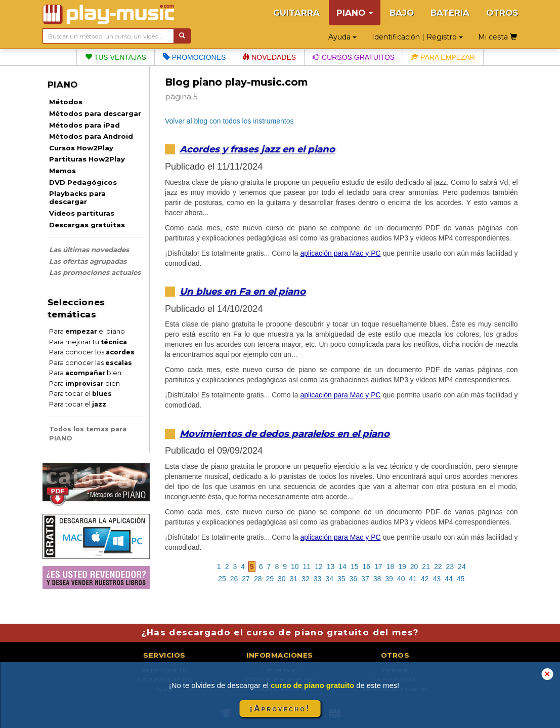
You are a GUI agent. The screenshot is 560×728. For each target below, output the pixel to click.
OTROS (502, 13)
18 (391, 567)
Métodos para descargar (95, 113)
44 (449, 579)
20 (414, 567)
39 (389, 579)
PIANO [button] (355, 13)
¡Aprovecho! (280, 709)
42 (425, 579)
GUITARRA (296, 13)
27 (246, 579)
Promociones (194, 57)
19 (402, 567)
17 (378, 567)
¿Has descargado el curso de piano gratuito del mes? (280, 632)
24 (462, 567)
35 (341, 579)
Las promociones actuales (95, 272)
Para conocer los (92, 352)
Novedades (269, 57)
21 (426, 567)
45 (461, 579)
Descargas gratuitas (87, 225)
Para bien (85, 373)
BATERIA (450, 13)
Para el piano (87, 331)
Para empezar (443, 57)
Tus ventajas (116, 57)
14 (342, 567)
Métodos (66, 102)
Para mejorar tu (88, 342)
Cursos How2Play (81, 148)
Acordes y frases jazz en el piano (257, 149)
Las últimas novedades (89, 250)
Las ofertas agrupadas (88, 261)
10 (295, 567)
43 (437, 579)
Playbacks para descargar (77, 197)
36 (354, 579)
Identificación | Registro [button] (417, 37)
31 (294, 579)
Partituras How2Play (87, 159)
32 (306, 579)
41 (413, 579)
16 (366, 567)
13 (331, 567)
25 (222, 579)
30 (282, 579)
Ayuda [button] (342, 37)
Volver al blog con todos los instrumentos (229, 121)
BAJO (402, 13)
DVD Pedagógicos (83, 182)
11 (307, 567)
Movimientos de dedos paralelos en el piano (285, 434)
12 (319, 567)
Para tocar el (80, 394)
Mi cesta (498, 37)
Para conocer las (91, 363)
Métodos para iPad (84, 125)
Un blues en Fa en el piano (243, 291)
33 (318, 579)
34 (329, 579)
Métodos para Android (91, 136)
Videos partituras (82, 213)
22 (438, 567)
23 (450, 567)
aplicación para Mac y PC (340, 253)
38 (377, 579)
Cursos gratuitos (354, 57)
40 (401, 579)
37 (365, 579)
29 (270, 579)
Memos (62, 171)
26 (234, 579)
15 (355, 567)
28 (258, 579)
